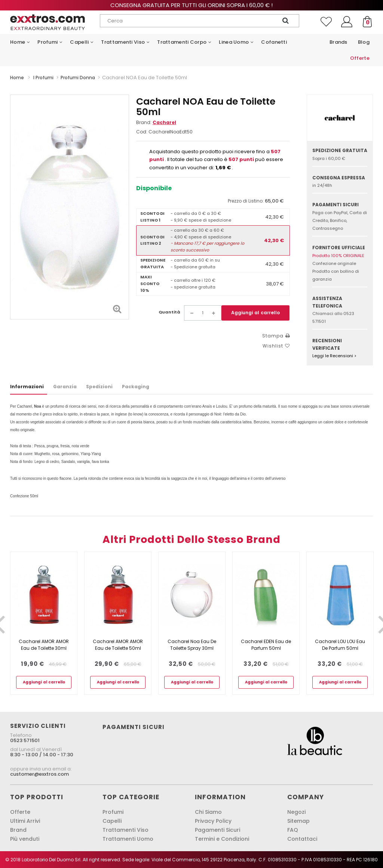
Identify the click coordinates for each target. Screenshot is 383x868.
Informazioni (27, 387)
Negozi (296, 812)
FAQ (293, 830)
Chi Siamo (208, 812)
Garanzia (65, 387)
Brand (18, 830)
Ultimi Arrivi (25, 821)
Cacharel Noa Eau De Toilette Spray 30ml (192, 645)
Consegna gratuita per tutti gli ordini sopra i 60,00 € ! (191, 5)
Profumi (113, 812)
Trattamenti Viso (125, 830)
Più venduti (25, 839)
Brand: (156, 122)
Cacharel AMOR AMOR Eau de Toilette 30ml (44, 645)
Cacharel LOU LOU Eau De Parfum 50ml (340, 645)
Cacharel (164, 122)
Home (17, 78)
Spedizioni (99, 387)
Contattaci (302, 839)
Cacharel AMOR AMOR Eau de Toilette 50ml (118, 645)
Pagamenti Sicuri (217, 830)
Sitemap (298, 821)
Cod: (142, 132)
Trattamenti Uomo (128, 839)
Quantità (169, 312)
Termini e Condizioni (222, 839)
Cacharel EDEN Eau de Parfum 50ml (266, 645)
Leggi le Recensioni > (334, 356)
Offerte (20, 812)
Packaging (136, 387)
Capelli (112, 821)
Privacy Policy (213, 821)
